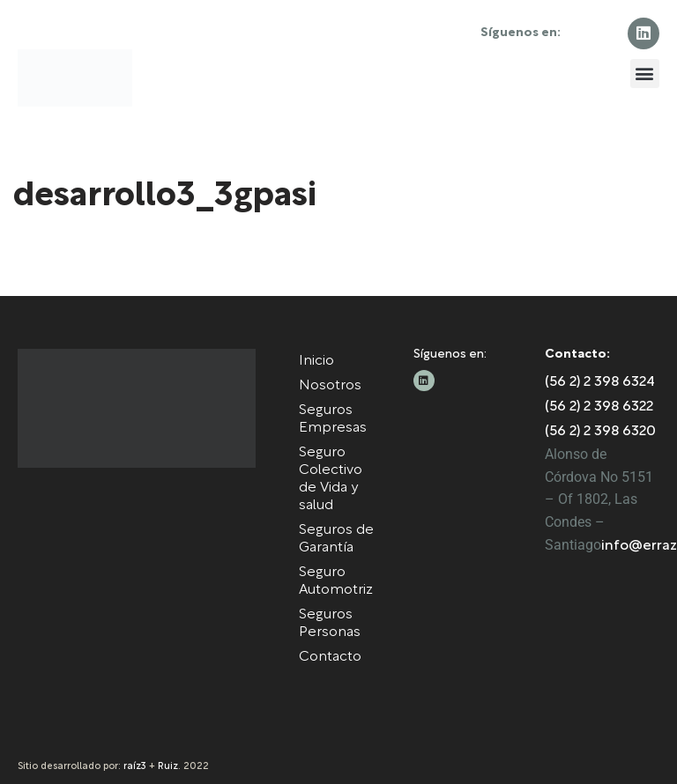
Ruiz (168, 766)
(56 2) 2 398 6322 (599, 407)
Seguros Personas (330, 624)
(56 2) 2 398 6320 (600, 432)
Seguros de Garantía (336, 539)
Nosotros (330, 386)
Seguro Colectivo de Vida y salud (331, 479)
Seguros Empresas (333, 419)
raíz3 (135, 766)
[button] (645, 74)
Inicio (316, 361)
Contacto (330, 657)
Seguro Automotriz (336, 581)
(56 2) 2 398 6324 (600, 382)
